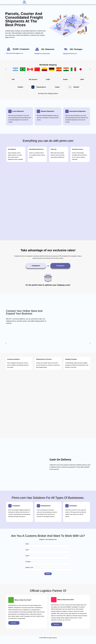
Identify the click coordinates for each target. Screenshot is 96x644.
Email (27, 551)
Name (27, 545)
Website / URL (29, 569)
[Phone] (48, 559)
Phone (28, 557)
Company (28, 563)
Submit (48, 575)
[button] (6, 69)
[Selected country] (27, 559)
